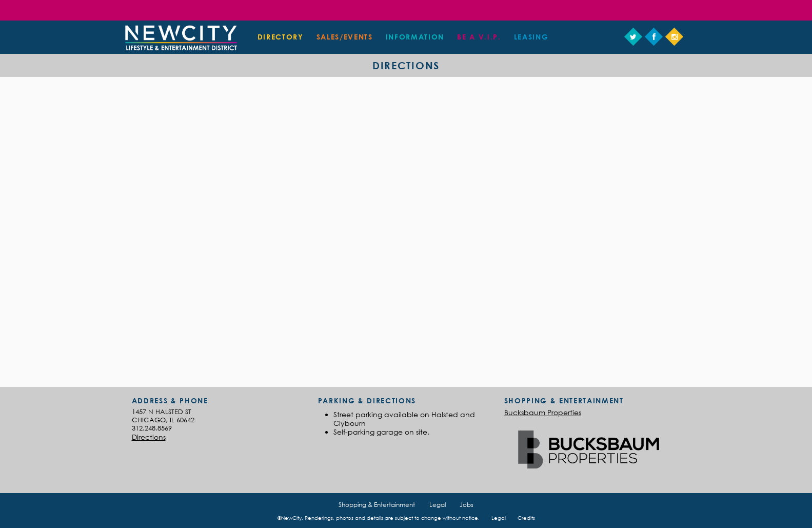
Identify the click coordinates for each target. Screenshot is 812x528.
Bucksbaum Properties (543, 412)
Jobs (467, 505)
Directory (281, 37)
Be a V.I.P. (479, 37)
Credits (526, 518)
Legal (438, 505)
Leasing (531, 37)
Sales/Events (345, 37)
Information (415, 37)
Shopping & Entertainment (377, 505)
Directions (149, 437)
